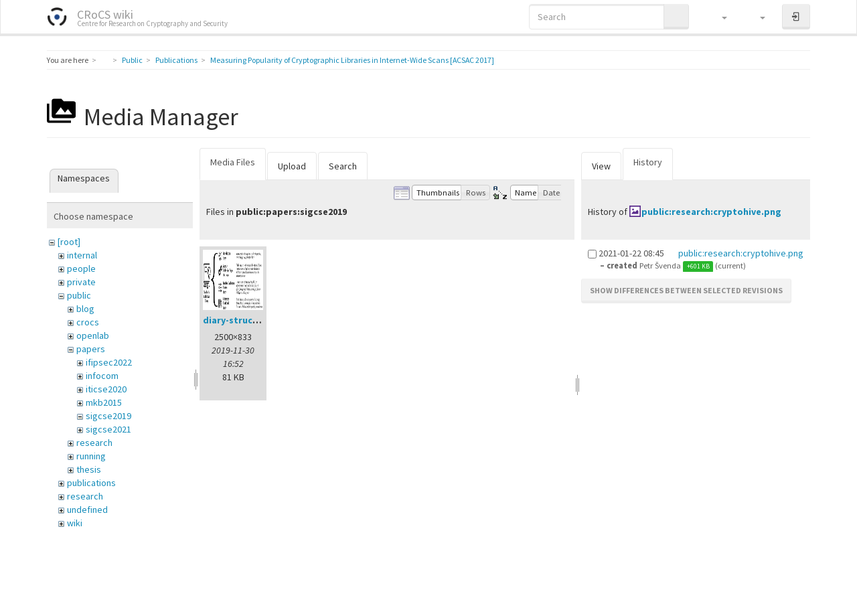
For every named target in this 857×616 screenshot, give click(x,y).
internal (82, 255)
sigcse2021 (108, 429)
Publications (176, 60)
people (81, 268)
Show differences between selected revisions (686, 290)
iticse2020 (106, 389)
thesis (89, 469)
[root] (69, 242)
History (648, 162)
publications (91, 483)
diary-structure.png (247, 320)
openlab (93, 335)
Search (343, 166)
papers (91, 349)
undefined (87, 510)
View (601, 166)
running (91, 456)
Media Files (233, 162)
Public (132, 60)
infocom (102, 376)
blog (85, 309)
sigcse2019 (108, 416)
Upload (292, 166)
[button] (718, 17)
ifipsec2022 (109, 362)
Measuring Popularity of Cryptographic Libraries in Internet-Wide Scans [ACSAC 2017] (352, 60)
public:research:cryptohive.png (711, 212)
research (94, 443)
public (79, 295)
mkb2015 (104, 402)
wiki (75, 523)
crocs (88, 322)
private (81, 282)
